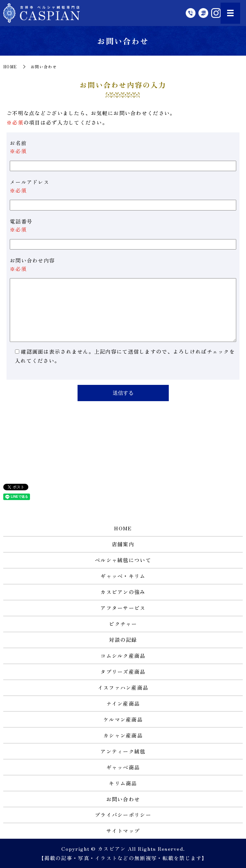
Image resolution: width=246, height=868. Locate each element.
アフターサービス (123, 608)
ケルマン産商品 (123, 719)
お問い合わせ (123, 799)
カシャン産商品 (123, 735)
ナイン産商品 (123, 703)
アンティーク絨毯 (123, 751)
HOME (10, 67)
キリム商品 (123, 783)
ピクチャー (123, 624)
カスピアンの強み (123, 592)
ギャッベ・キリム (123, 576)
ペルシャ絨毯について (123, 560)
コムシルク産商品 (123, 656)
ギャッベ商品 (123, 767)
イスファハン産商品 (123, 687)
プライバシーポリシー (123, 815)
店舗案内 (123, 544)
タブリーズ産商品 (123, 671)
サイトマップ (123, 831)
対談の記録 (123, 640)
